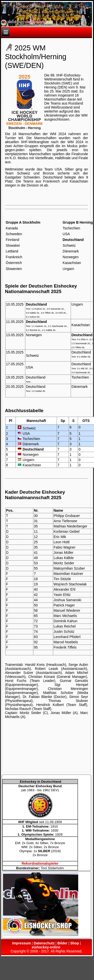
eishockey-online (46, 947)
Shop (75, 943)
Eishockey (72, 75)
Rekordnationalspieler (40, 863)
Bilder (62, 943)
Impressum (21, 943)
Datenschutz (44, 943)
